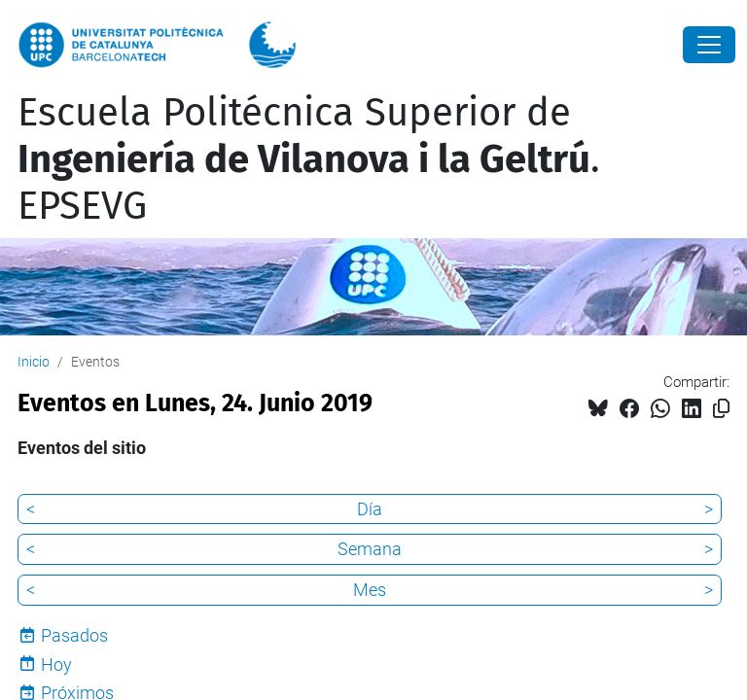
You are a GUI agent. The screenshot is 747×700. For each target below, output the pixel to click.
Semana (370, 549)
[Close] (709, 45)
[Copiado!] (721, 409)
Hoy (56, 665)
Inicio (34, 362)
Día (370, 509)
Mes (370, 590)
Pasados (74, 635)
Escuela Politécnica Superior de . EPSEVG (309, 159)
